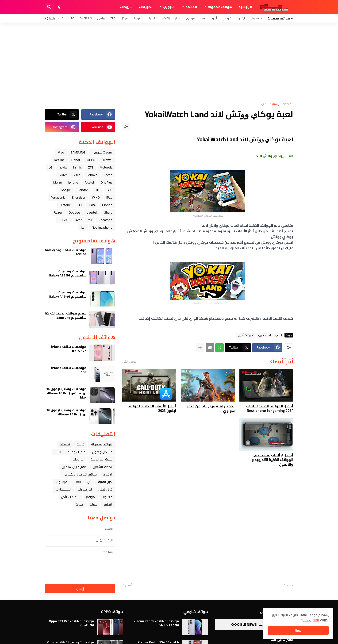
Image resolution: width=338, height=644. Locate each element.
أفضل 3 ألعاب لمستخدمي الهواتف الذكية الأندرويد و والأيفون (272, 460)
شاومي (227, 18)
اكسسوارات (63, 489)
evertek (92, 212)
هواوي (191, 18)
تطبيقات (146, 7)
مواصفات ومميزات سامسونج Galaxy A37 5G (68, 273)
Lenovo (92, 175)
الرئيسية (245, 7)
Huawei (107, 160)
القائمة (191, 7)
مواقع (90, 497)
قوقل (124, 18)
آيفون (241, 18)
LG (51, 167)
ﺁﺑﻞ (89, 482)
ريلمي (101, 18)
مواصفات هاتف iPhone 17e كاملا (69, 349)
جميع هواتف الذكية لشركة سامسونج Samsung (66, 315)
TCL (80, 205)
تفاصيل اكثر (311, 620)
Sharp (108, 212)
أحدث (287, 585)
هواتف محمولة (220, 7)
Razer (58, 212)
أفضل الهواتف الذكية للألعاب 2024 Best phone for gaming (270, 408)
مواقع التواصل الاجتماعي (80, 474)
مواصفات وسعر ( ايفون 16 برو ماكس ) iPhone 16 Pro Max (66, 393)
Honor (76, 160)
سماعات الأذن (70, 497)
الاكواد (108, 474)
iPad (109, 197)
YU (90, 220)
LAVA (92, 205)
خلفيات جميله (77, 452)
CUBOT (64, 220)
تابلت (58, 452)
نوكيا (152, 18)
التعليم (108, 504)
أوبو (215, 18)
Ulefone (65, 205)
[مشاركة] (126, 126)
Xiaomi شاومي (102, 152)
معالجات (107, 497)
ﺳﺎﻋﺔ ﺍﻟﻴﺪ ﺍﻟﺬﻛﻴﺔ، (101, 459)
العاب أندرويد (265, 335)
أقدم (128, 585)
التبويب (169, 7)
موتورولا (138, 18)
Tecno (108, 175)
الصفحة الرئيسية (283, 104)
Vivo (61, 152)
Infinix (77, 167)
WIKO (96, 197)
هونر (178, 18)
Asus (77, 175)
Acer (79, 220)
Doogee (74, 212)
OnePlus (86, 18)
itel (83, 227)
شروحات (126, 7)
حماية (93, 504)
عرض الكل (129, 361)
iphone (73, 182)
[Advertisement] (169, 62)
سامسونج (256, 18)
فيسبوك (61, 482)
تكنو (61, 18)
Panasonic (58, 197)
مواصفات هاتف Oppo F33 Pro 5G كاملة (71, 623)
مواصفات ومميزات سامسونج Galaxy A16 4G (68, 294)
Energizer (79, 197)
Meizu (58, 182)
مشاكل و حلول (102, 452)
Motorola (106, 167)
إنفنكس (165, 18)
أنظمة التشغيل (103, 467)
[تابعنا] (51, 18)
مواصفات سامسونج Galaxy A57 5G (66, 252)
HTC (71, 18)
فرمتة (81, 444)
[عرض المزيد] (200, 348)
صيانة (79, 504)
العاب (265, 104)
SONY (63, 175)
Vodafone (106, 220)
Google (66, 190)
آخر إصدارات (85, 489)
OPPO (91, 160)
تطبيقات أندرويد (245, 335)
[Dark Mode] (60, 7)
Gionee (107, 205)
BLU (110, 190)
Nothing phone (102, 227)
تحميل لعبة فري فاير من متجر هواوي (211, 408)
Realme (59, 160)
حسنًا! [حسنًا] (298, 630)
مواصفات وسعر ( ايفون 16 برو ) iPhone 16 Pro (66, 412)
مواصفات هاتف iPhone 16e (69, 370)
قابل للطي (105, 489)
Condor (83, 190)
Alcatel (89, 182)
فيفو (204, 18)
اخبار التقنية (105, 482)
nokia (63, 167)
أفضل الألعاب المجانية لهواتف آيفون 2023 (152, 408)
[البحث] (49, 7)
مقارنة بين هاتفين (74, 467)
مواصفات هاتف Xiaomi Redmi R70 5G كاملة (156, 623)
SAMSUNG (78, 152)
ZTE (113, 18)
